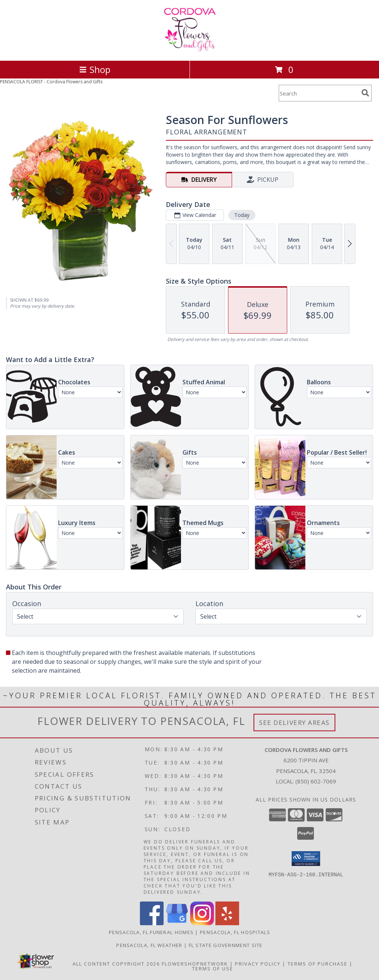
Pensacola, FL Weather (149, 945)
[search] (365, 93)
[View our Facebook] (152, 923)
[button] (306, 859)
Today (242, 215)
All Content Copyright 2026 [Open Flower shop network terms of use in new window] (116, 964)
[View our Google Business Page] (177, 923)
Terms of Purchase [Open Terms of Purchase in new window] (318, 964)
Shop (95, 69)
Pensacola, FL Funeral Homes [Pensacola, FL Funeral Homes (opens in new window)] (151, 932)
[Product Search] (319, 93)
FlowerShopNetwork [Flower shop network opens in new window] (195, 964)
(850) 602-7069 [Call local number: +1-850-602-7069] (316, 781)
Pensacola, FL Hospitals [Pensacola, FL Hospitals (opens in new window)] (235, 932)
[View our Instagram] (202, 923)
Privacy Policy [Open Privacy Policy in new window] (258, 964)
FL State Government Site (226, 945)
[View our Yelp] (227, 923)
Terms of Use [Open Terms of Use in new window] (213, 969)
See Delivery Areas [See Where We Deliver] (294, 723)
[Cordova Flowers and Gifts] (190, 50)
